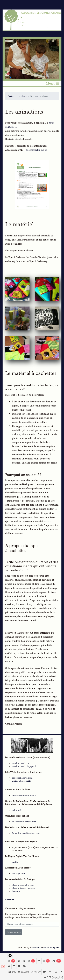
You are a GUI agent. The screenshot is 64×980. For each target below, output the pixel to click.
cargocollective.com (22, 778)
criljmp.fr (17, 810)
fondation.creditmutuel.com (26, 833)
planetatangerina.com (23, 885)
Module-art (37, 947)
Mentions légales (51, 947)
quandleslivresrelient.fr (24, 822)
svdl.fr (15, 862)
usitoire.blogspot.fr (21, 781)
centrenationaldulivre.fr (24, 795)
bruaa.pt (16, 891)
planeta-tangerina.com (23, 888)
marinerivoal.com (21, 763)
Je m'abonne (14, 932)
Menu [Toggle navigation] (52, 83)
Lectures (23, 96)
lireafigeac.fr (19, 873)
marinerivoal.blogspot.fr (24, 766)
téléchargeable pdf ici (37, 150)
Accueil (12, 96)
